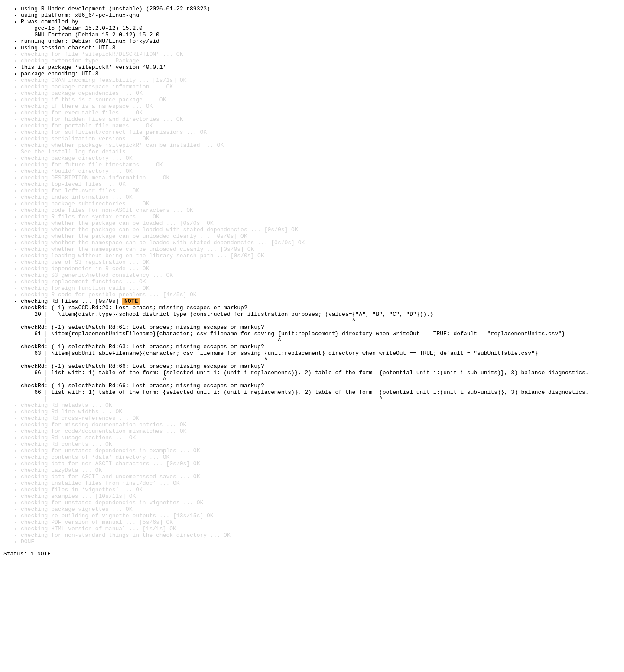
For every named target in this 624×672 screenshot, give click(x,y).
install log (66, 181)
